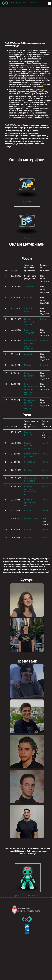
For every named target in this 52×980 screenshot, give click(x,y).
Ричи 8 (45, 511)
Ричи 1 (45, 443)
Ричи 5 (45, 478)
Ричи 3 (45, 462)
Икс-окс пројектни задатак (29, 376)
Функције (29, 354)
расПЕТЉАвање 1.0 (28, 895)
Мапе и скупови (32, 519)
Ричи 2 (45, 454)
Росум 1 (44, 319)
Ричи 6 (45, 486)
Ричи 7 (45, 500)
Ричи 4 (45, 470)
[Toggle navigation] (50, 3)
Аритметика (30, 287)
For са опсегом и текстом (29, 322)
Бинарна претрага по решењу (30, 502)
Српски (33, 3)
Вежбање (29, 470)
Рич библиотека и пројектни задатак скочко (31, 389)
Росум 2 (44, 341)
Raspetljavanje (18, 2)
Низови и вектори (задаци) (29, 446)
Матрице (28, 365)
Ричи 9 (45, 529)
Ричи (27, 238)
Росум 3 (44, 365)
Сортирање (30, 462)
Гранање (28, 298)
